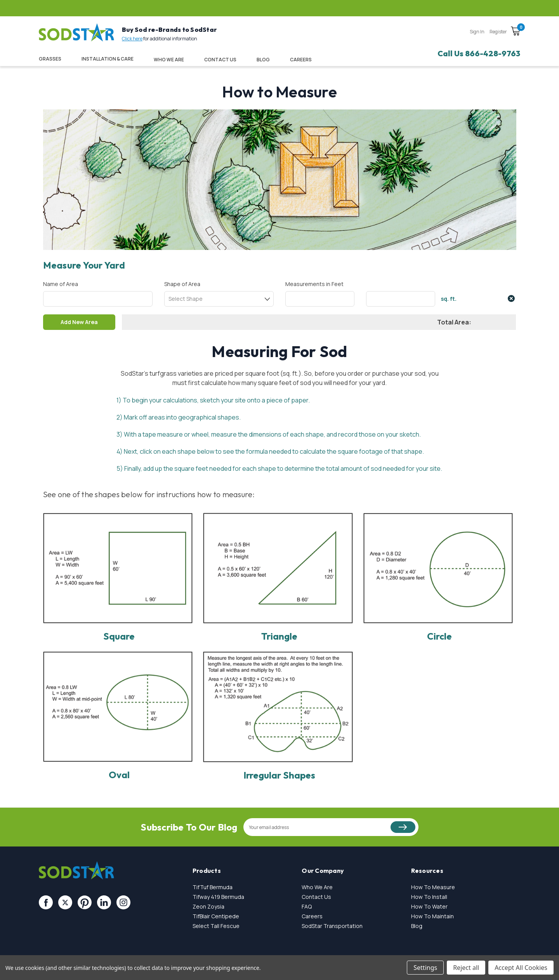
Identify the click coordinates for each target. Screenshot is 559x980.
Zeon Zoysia (208, 906)
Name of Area (61, 284)
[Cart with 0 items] (516, 32)
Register (498, 32)
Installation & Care (108, 59)
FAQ (307, 906)
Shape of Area (182, 284)
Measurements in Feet (314, 284)
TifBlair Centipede (216, 916)
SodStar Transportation (332, 926)
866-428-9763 (493, 53)
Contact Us (220, 60)
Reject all (466, 968)
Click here (132, 39)
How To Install (429, 897)
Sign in (477, 32)
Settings (425, 968)
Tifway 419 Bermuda (218, 897)
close (511, 298)
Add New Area (80, 322)
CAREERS (301, 60)
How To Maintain (432, 916)
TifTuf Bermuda (213, 887)
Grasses (50, 59)
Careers (312, 916)
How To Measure (433, 887)
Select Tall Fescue (216, 926)
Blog (263, 60)
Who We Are (169, 60)
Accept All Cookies (521, 968)
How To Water (429, 906)
